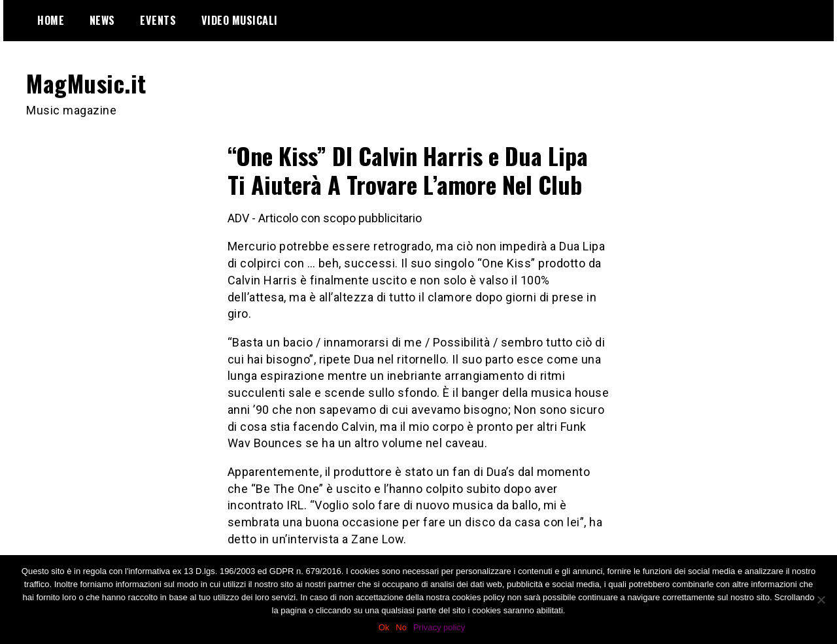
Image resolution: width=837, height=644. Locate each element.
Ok (384, 627)
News (102, 20)
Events (158, 20)
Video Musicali (240, 20)
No (401, 627)
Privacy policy (439, 627)
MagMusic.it (86, 83)
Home (51, 20)
